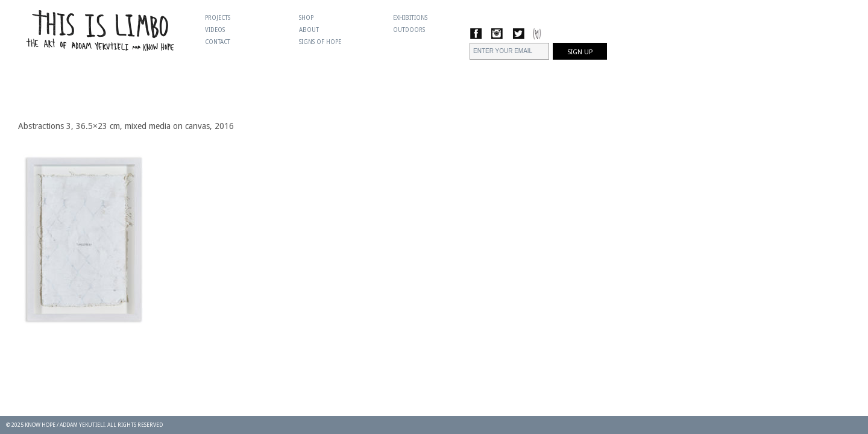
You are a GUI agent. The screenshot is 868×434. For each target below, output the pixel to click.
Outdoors (409, 30)
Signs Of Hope (320, 42)
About (309, 30)
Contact (218, 42)
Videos (215, 30)
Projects (218, 18)
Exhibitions (410, 18)
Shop (306, 18)
